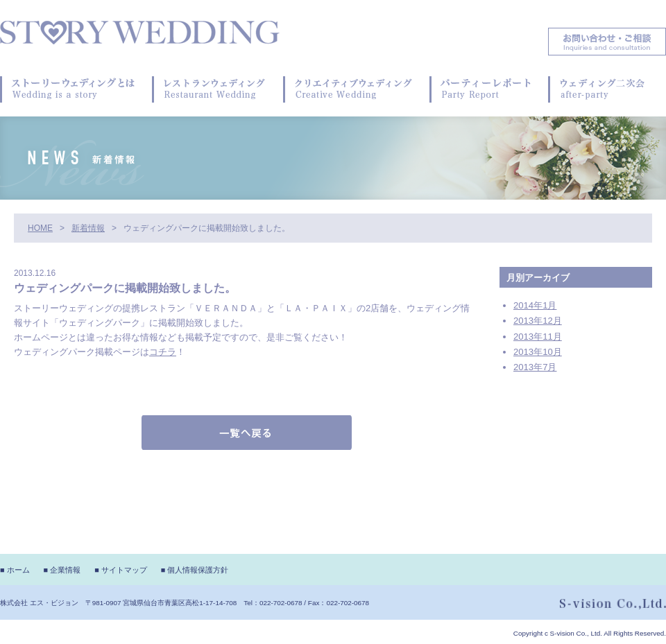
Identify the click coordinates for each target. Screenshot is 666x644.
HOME (40, 228)
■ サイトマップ (121, 570)
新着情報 (88, 228)
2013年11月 (538, 337)
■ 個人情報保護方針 (195, 570)
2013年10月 (538, 352)
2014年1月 (535, 305)
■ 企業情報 (62, 570)
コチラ (163, 352)
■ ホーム (15, 570)
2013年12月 (538, 321)
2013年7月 (535, 367)
